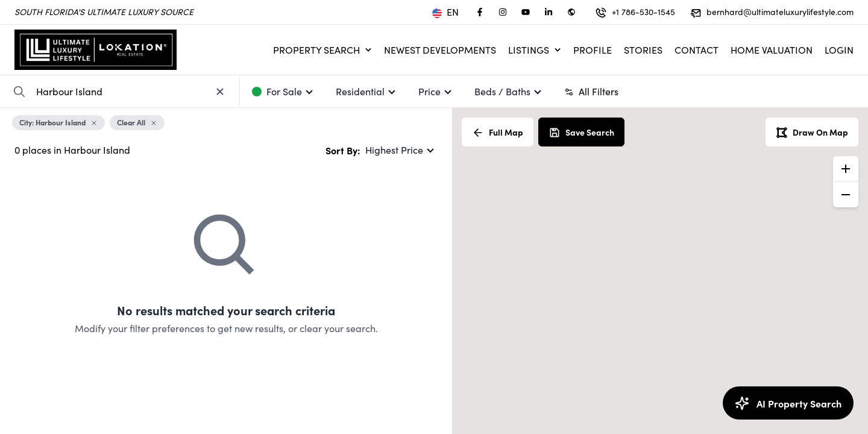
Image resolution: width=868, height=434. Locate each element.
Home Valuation (772, 50)
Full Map (498, 132)
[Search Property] (19, 92)
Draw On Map (812, 132)
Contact (697, 50)
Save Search (581, 132)
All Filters (591, 91)
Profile (593, 50)
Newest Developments (440, 50)
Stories (643, 50)
